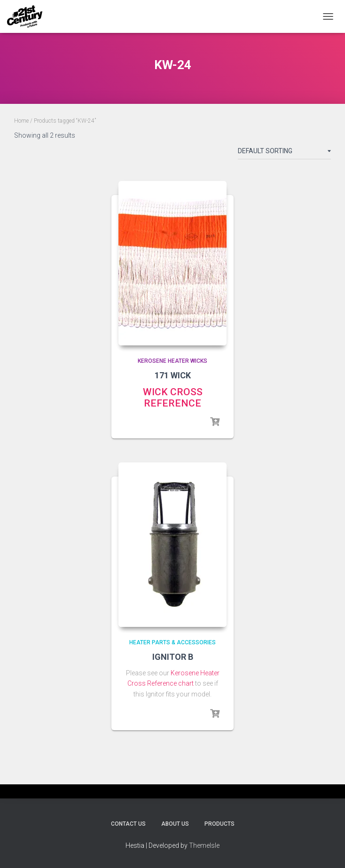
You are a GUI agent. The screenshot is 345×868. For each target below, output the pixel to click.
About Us (175, 824)
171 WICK (173, 375)
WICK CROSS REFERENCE (173, 398)
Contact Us (128, 824)
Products (220, 824)
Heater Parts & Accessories (172, 642)
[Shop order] (284, 153)
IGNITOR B (173, 657)
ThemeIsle (204, 845)
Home (21, 121)
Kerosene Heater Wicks (172, 361)
